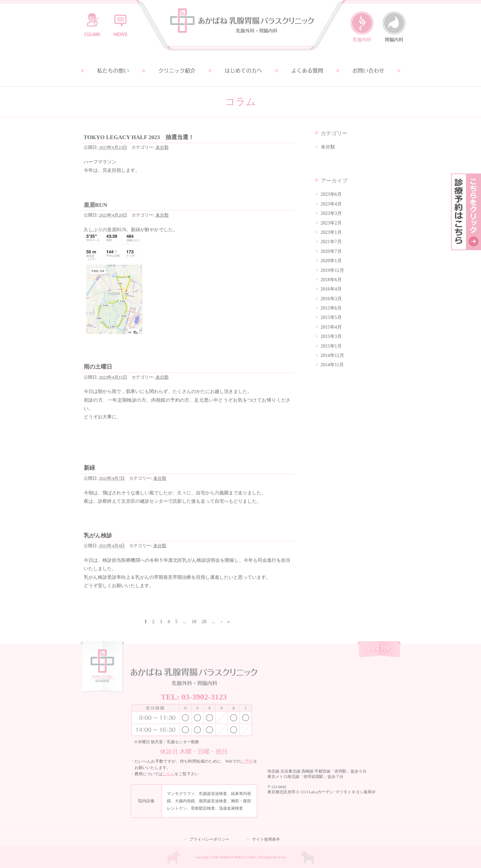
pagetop (379, 650)
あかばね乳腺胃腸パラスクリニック (241, 28)
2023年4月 (331, 204)
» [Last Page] (228, 622)
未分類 (162, 147)
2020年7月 (331, 251)
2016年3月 (331, 299)
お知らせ (121, 22)
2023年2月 (331, 223)
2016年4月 (331, 289)
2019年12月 (332, 270)
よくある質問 (305, 71)
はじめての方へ (241, 71)
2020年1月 (331, 261)
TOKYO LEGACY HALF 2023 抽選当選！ (139, 137)
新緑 (89, 468)
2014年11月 (332, 365)
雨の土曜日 (98, 367)
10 (194, 622)
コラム (92, 22)
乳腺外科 (362, 27)
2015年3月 (331, 336)
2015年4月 (331, 327)
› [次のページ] (221, 622)
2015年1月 (331, 346)
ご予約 (247, 761)
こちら (169, 774)
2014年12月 (332, 355)
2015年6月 (331, 308)
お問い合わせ (369, 71)
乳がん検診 (98, 536)
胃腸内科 (394, 27)
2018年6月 (331, 280)
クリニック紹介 (177, 71)
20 (204, 622)
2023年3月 (331, 213)
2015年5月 (331, 317)
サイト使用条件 (266, 839)
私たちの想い (112, 71)
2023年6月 (331, 194)
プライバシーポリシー (209, 839)
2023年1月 (331, 232)
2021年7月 (331, 242)
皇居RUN (96, 205)
